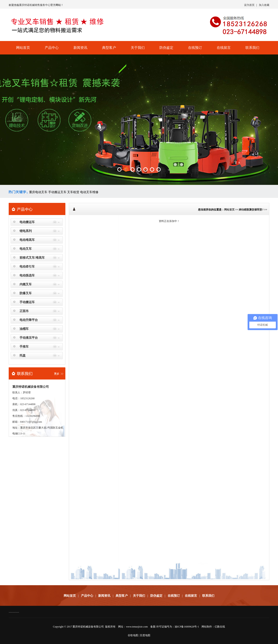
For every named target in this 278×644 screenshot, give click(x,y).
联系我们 (252, 48)
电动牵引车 (27, 267)
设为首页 (249, 5)
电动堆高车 (27, 240)
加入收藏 (264, 5)
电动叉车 (26, 249)
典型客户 (109, 48)
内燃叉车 (26, 284)
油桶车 (24, 329)
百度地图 (145, 635)
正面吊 (24, 311)
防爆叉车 (26, 293)
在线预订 (195, 48)
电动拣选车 (27, 275)
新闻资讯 (80, 48)
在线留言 (224, 48)
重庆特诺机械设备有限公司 (88, 627)
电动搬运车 (27, 222)
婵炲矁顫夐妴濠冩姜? (251, 210)
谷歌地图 (133, 635)
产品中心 (52, 48)
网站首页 (23, 48)
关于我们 (138, 48)
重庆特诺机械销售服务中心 (35, 5)
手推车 (24, 347)
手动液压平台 (29, 338)
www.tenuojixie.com (137, 627)
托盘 (23, 356)
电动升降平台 (29, 320)
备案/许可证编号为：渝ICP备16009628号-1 (175, 627)
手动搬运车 (27, 302)
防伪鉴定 (166, 48)
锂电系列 (26, 231)
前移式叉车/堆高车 (32, 258)
